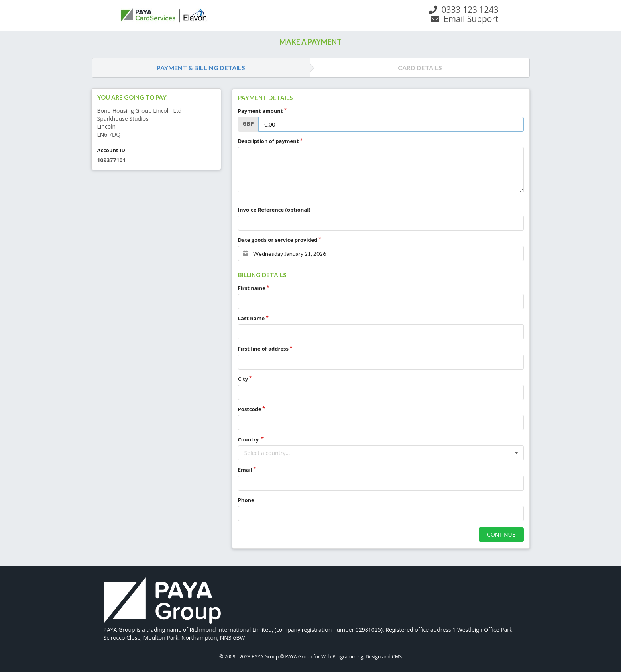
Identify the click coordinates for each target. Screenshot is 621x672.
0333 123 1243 (463, 10)
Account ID (111, 150)
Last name (252, 318)
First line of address (263, 349)
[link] (162, 601)
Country (249, 439)
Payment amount (260, 111)
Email (245, 470)
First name (252, 288)
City (243, 379)
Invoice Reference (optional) (274, 210)
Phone (246, 500)
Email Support (464, 19)
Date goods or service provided (278, 240)
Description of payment (268, 141)
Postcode (250, 409)
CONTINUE (501, 534)
